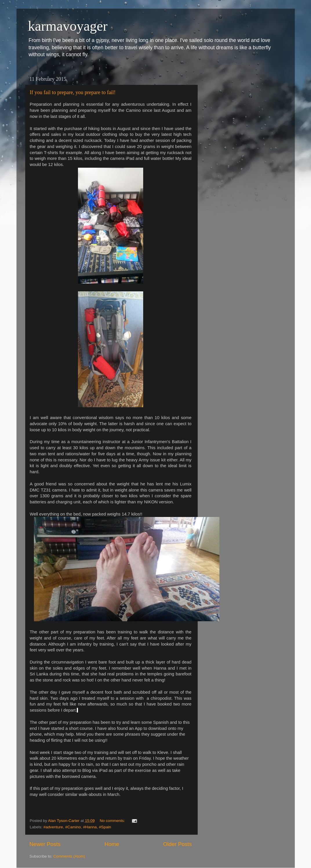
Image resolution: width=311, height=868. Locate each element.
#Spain (105, 827)
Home (112, 844)
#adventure (53, 827)
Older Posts (178, 844)
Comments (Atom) (69, 856)
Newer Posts (45, 844)
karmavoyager (68, 26)
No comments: (113, 821)
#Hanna (90, 827)
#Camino (73, 827)
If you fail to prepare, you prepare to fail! (73, 92)
